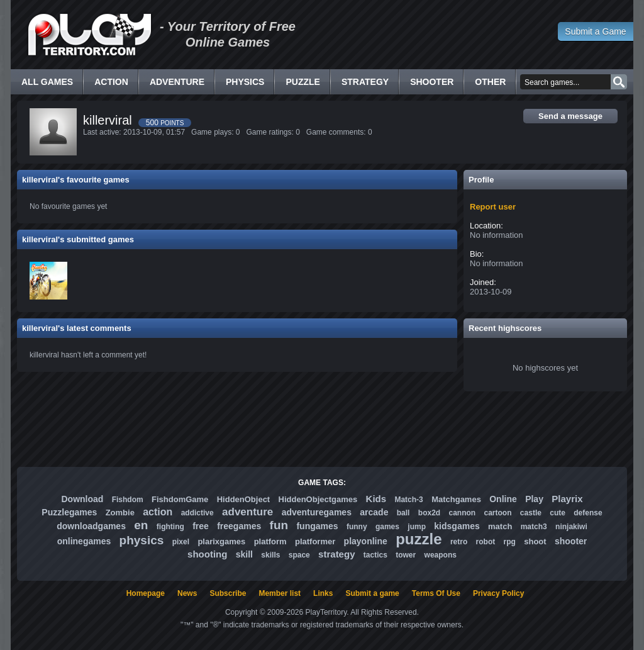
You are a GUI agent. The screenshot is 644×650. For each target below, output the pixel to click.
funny (357, 527)
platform (270, 541)
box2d (429, 513)
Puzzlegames (69, 512)
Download (82, 499)
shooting (207, 554)
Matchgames (456, 499)
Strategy (365, 82)
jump (417, 527)
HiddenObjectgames (318, 499)
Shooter (432, 82)
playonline (366, 541)
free (201, 526)
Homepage (146, 593)
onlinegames (84, 541)
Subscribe (228, 593)
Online (503, 499)
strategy (336, 554)
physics (142, 540)
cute (558, 513)
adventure (247, 512)
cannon (462, 513)
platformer (315, 541)
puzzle (419, 539)
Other (490, 82)
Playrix (567, 499)
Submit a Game (595, 31)
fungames (317, 526)
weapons (441, 555)
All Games (47, 82)
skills (270, 555)
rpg (510, 542)
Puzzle (303, 82)
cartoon (498, 513)
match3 (534, 527)
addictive (197, 513)
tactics (375, 555)
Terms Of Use (436, 593)
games (387, 527)
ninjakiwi (571, 527)
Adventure (177, 82)
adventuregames (317, 512)
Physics (245, 82)
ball (403, 513)
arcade (374, 512)
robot (486, 542)
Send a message (570, 116)
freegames (239, 526)
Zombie (120, 513)
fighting (170, 527)
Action (111, 82)
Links (323, 593)
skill (244, 554)
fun (279, 525)
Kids (376, 499)
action (158, 512)
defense (588, 513)
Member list (280, 593)
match (500, 526)
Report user (493, 207)
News (187, 593)
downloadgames (91, 526)
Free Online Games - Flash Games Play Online (89, 35)
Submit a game (372, 593)
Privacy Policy (498, 593)
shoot (535, 541)
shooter (571, 541)
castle (531, 513)
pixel (181, 542)
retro (459, 542)
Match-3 (408, 500)
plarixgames (221, 541)
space (299, 555)
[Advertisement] (322, 429)
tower (406, 555)
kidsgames (457, 526)
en (141, 525)
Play (534, 499)
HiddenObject (244, 499)
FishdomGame (180, 499)
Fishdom (128, 500)
